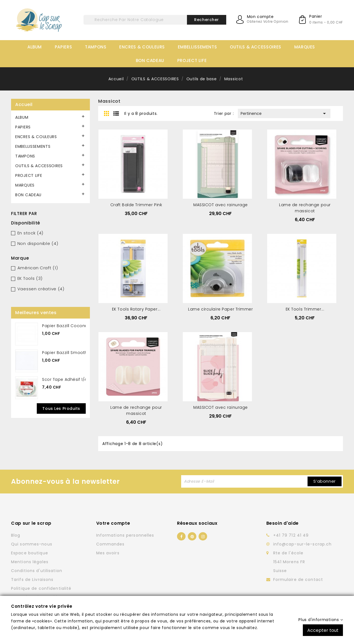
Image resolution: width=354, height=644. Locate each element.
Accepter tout (323, 630)
